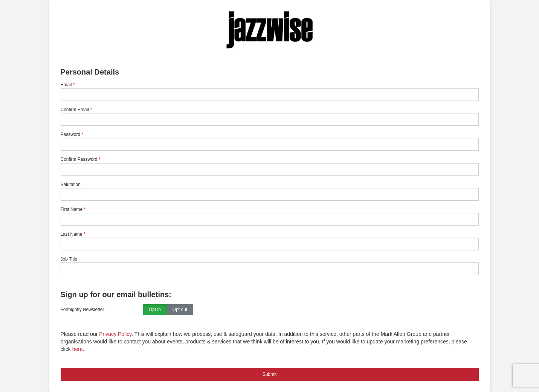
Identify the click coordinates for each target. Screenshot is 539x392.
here (78, 349)
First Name (72, 209)
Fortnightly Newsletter (82, 310)
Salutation (71, 185)
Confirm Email (75, 110)
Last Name (72, 234)
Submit (269, 374)
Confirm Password (79, 159)
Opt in (155, 310)
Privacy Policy (115, 334)
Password (71, 134)
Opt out (180, 310)
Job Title (69, 259)
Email (66, 85)
